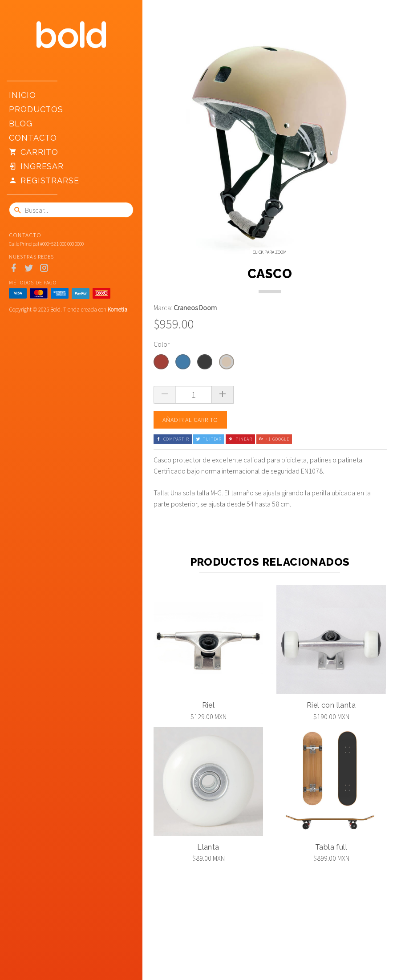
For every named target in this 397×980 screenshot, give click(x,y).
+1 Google (274, 494)
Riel (209, 760)
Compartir (173, 494)
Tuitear (209, 494)
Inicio (22, 95)
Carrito (34, 152)
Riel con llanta (331, 760)
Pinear (240, 494)
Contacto (33, 138)
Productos (36, 109)
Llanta (208, 902)
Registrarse (44, 181)
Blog (21, 124)
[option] (183, 290)
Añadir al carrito (190, 474)
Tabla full (331, 902)
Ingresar (36, 166)
